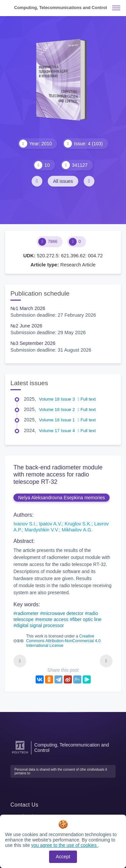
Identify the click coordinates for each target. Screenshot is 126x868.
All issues (63, 181)
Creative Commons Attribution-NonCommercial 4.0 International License (63, 641)
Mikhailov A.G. (77, 530)
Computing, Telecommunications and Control (60, 8)
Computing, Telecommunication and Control (72, 748)
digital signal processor (40, 625)
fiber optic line (87, 619)
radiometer (27, 613)
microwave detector (63, 613)
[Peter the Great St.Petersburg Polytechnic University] (20, 754)
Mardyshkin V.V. (42, 530)
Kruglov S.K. (78, 524)
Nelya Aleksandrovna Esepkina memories (61, 498)
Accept (63, 857)
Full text (87, 399)
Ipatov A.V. (50, 524)
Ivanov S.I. (25, 524)
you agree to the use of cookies (65, 845)
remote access (53, 619)
